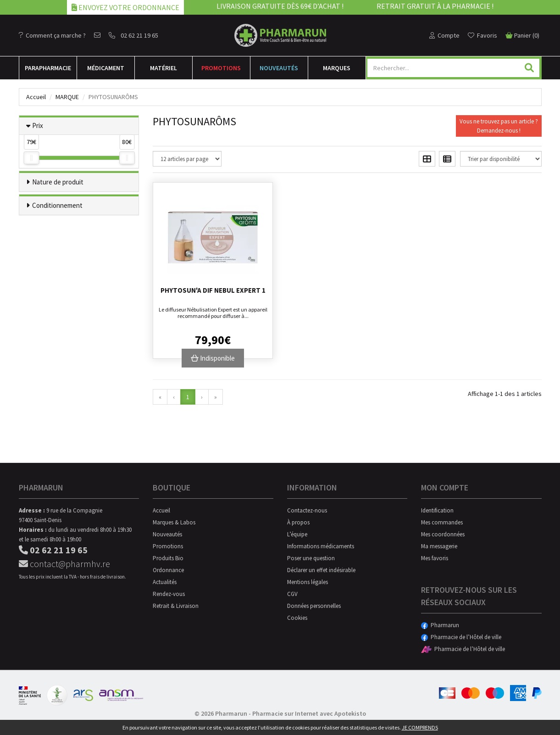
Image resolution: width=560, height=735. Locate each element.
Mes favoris (435, 558)
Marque (67, 97)
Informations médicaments (321, 546)
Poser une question (311, 558)
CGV (292, 594)
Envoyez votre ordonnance (125, 7)
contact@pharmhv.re (64, 564)
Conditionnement (57, 205)
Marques (337, 68)
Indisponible (213, 358)
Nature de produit (58, 182)
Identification (437, 510)
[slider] (31, 158)
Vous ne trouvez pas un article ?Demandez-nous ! (499, 126)
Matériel (164, 68)
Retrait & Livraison (176, 606)
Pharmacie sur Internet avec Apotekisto (309, 713)
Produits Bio (168, 558)
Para (48, 68)
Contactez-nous (307, 510)
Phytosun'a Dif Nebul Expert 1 (213, 290)
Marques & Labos (174, 522)
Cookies (297, 618)
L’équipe (297, 534)
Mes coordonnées (443, 534)
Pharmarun (440, 625)
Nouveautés (279, 68)
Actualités (165, 582)
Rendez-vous (169, 594)
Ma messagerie (439, 546)
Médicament (106, 68)
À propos (298, 522)
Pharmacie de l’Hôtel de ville (461, 637)
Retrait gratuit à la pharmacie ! (435, 6)
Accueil (36, 97)
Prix (38, 125)
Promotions (221, 68)
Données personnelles (314, 606)
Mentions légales (308, 582)
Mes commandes (442, 522)
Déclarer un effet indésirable (321, 570)
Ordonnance (168, 570)
